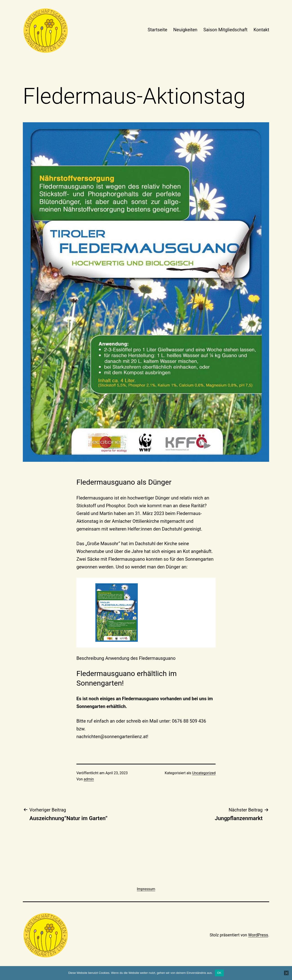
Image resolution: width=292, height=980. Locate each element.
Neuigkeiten (185, 30)
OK (219, 973)
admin (89, 779)
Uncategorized (204, 773)
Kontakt (261, 30)
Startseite (157, 30)
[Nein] (286, 973)
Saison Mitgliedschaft (226, 30)
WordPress (258, 935)
